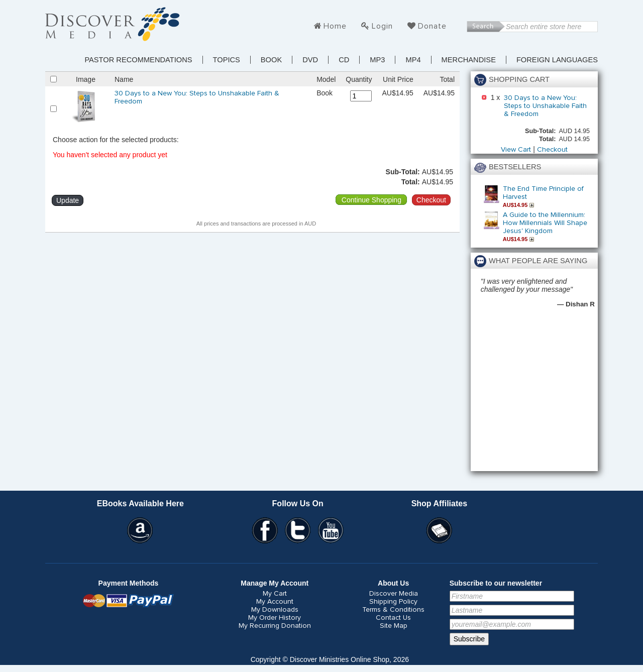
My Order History (275, 618)
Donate (432, 26)
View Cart (516, 150)
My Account (275, 602)
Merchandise (469, 60)
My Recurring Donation (275, 626)
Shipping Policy (393, 602)
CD (344, 60)
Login (382, 26)
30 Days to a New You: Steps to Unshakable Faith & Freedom (545, 106)
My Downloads (275, 610)
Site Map (394, 626)
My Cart (275, 594)
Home (335, 26)
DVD (310, 60)
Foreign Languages (557, 60)
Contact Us (393, 618)
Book (271, 60)
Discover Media (394, 594)
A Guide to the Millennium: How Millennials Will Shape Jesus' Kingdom (545, 223)
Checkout (552, 150)
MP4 (413, 60)
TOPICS (227, 60)
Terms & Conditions (393, 610)
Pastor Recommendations (138, 60)
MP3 (377, 60)
